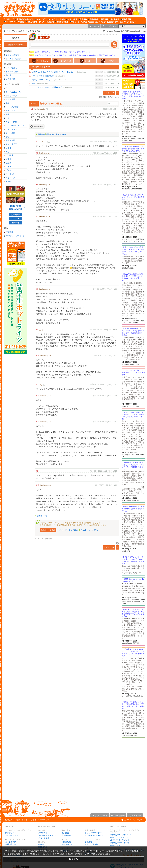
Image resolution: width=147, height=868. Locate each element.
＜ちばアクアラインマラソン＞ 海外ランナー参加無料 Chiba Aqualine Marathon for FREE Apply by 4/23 (72, 55)
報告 (95, 141)
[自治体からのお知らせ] (24, 19)
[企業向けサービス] (115, 22)
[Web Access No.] (89, 22)
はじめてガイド (12, 835)
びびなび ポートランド (120, 843)
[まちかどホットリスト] (56, 19)
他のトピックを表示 (89, 530)
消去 (91, 141)
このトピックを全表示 (69, 530)
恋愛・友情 (10, 140)
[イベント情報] (72, 19)
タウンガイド (44, 833)
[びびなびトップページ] (18, 8)
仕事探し (42, 844)
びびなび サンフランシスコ (122, 835)
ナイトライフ (11, 144)
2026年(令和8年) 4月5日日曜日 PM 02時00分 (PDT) (126, 31)
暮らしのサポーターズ (94, 833)
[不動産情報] (126, 19)
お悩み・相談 (11, 96)
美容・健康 (10, 133)
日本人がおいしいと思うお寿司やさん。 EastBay (53, 72)
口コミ (9, 148)
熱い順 (9, 75)
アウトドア (10, 178)
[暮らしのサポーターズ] (35, 22)
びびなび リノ (116, 845)
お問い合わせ (11, 844)
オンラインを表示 (13, 59)
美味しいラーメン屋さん (42, 80)
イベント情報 (44, 838)
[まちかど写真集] (62, 22)
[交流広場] (50, 22)
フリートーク (11, 88)
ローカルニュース (13, 92)
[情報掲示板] (93, 19)
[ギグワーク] (75, 22)
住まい (9, 114)
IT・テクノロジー (13, 107)
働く (8, 103)
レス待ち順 (10, 79)
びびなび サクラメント (120, 840)
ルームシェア (67, 844)
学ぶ (8, 137)
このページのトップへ (133, 820)
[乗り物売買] (114, 19)
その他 (9, 181)
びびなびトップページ (15, 236)
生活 (8, 118)
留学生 (9, 159)
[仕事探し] (83, 19)
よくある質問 (11, 842)
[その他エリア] (130, 22)
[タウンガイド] (41, 19)
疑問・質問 (10, 99)
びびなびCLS (11, 833)
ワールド (7, 31)
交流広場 (16, 38)
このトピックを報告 (44, 539)
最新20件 (50, 134)
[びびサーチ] (9, 19)
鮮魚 (34, 83)
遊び (8, 152)
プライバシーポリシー (40, 820)
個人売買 (65, 833)
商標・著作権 (22, 820)
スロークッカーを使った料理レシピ (47, 87)
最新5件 (41, 134)
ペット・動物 (11, 122)
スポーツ (9, 167)
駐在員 (9, 163)
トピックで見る (12, 72)
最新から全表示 (12, 55)
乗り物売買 (66, 835)
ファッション (11, 129)
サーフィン (10, 174)
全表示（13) (61, 134)
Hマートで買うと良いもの (43, 76)
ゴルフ (9, 170)
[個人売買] (104, 19)
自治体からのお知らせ (94, 835)
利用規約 (9, 820)
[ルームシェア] (9, 22)
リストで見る (11, 68)
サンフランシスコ (33, 31)
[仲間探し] (20, 22)
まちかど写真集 (91, 844)
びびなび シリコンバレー (121, 837)
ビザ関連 (9, 155)
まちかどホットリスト (48, 835)
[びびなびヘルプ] (102, 22)
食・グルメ (10, 111)
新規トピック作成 (16, 45)
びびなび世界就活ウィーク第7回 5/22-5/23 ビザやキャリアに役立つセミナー (61, 52)
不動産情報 (66, 842)
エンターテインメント (15, 126)
